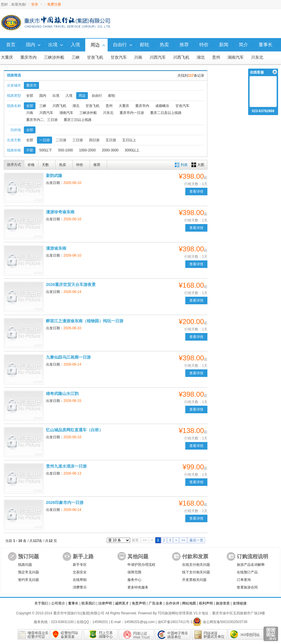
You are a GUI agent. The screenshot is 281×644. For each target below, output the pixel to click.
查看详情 (196, 192)
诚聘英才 (122, 603)
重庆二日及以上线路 (166, 113)
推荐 (97, 165)
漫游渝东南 (56, 248)
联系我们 (88, 603)
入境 (69, 96)
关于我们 (41, 603)
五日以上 (129, 140)
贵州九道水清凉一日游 (66, 466)
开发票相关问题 (194, 580)
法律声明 (105, 603)
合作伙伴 (172, 603)
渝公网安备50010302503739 (220, 622)
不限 (30, 150)
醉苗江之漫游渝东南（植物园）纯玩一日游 (85, 321)
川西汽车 (158, 57)
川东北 (257, 57)
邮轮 (112, 96)
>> (183, 540)
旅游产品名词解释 (251, 565)
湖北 (201, 57)
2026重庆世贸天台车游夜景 (71, 285)
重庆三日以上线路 (78, 120)
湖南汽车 (236, 57)
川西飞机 (181, 57)
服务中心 (134, 580)
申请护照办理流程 (141, 565)
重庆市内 (29, 57)
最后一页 (196, 540)
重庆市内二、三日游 (42, 120)
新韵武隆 (54, 176)
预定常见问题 (29, 572)
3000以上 (132, 150)
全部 (30, 96)
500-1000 (66, 150)
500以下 (46, 150)
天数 (45, 165)
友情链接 (240, 603)
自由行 (97, 96)
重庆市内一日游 (132, 113)
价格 (31, 165)
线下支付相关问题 (196, 572)
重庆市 (31, 85)
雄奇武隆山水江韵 (62, 393)
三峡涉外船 (54, 57)
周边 (82, 96)
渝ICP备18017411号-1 (175, 622)
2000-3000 (110, 150)
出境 (56, 96)
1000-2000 (87, 150)
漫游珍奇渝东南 (60, 212)
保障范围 (134, 572)
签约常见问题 (29, 580)
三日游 (78, 140)
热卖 (63, 165)
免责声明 (139, 603)
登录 (37, 4)
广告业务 (156, 603)
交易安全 (80, 572)
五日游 (111, 140)
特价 (80, 165)
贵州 (216, 57)
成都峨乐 (162, 106)
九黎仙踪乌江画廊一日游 (68, 357)
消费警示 (80, 587)
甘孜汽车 (119, 57)
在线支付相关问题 (196, 565)
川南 (138, 57)
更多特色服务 (138, 587)
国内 (43, 96)
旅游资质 (223, 603)
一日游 (45, 140)
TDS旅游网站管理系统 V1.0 (179, 613)
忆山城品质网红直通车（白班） (74, 430)
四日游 (94, 140)
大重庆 (7, 57)
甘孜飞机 (95, 57)
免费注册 (54, 4)
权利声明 (206, 603)
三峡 (76, 57)
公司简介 (58, 603)
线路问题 (25, 565)
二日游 (61, 140)
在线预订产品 (247, 572)
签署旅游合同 (247, 587)
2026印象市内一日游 (65, 502)
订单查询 (244, 580)
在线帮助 (80, 580)
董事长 (73, 603)
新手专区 (80, 565)
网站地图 (189, 603)
